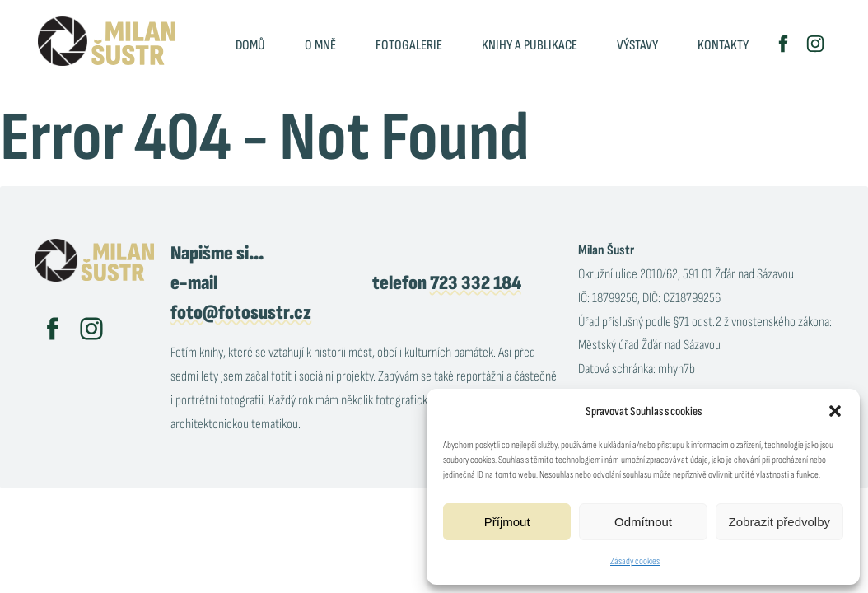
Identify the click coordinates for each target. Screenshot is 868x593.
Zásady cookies (635, 561)
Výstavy (637, 45)
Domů (250, 45)
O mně (320, 45)
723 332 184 (476, 283)
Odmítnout (643, 522)
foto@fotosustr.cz (241, 313)
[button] (835, 411)
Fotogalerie (409, 45)
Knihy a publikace (530, 45)
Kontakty (723, 45)
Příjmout (507, 522)
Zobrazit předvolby (779, 522)
